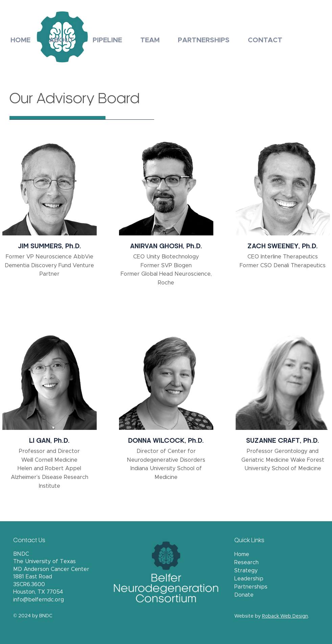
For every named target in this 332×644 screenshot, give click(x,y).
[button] (61, 37)
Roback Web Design (285, 616)
